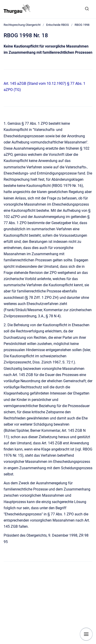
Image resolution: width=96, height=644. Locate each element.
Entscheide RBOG (58, 25)
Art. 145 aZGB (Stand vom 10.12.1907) (35, 83)
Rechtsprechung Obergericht (22, 25)
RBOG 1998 (82, 25)
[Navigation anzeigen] (86, 634)
